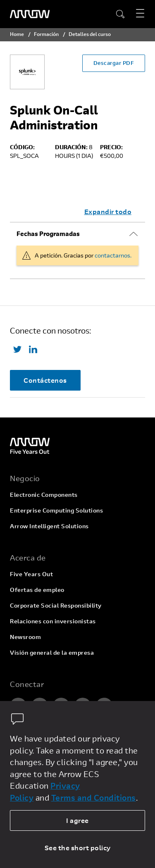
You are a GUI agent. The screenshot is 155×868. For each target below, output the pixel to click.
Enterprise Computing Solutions (56, 510)
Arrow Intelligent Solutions (49, 526)
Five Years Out (31, 574)
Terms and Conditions (94, 798)
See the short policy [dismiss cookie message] (78, 848)
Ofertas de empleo (37, 590)
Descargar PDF (114, 63)
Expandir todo (108, 211)
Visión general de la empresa (52, 652)
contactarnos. (113, 255)
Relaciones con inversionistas (53, 621)
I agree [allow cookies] (77, 820)
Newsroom (25, 637)
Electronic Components (44, 495)
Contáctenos (45, 380)
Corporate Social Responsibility (56, 605)
